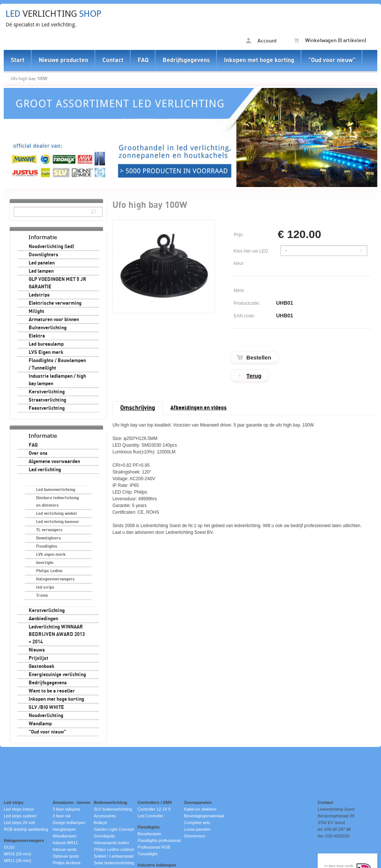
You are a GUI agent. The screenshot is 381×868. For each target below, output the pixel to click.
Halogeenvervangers (55, 579)
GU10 (9, 847)
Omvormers (194, 836)
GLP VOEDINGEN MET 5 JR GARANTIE (57, 283)
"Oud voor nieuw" (332, 60)
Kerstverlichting (47, 392)
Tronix (42, 595)
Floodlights (47, 546)
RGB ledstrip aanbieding (26, 829)
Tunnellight (148, 854)
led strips (45, 587)
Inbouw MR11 (65, 843)
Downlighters (44, 255)
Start (18, 60)
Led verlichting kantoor (58, 522)
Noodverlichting (46, 716)
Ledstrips (39, 295)
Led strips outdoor (20, 816)
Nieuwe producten (63, 60)
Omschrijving (138, 408)
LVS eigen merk (51, 555)
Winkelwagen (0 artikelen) (330, 41)
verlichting (53, 14)
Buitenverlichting (48, 328)
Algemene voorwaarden (54, 462)
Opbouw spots (66, 856)
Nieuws (37, 650)
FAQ (143, 60)
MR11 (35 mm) (17, 861)
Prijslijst (39, 658)
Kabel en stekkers (200, 809)
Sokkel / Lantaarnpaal (113, 856)
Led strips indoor (19, 809)
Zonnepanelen (198, 802)
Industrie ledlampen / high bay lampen (57, 380)
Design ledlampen (69, 823)
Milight (36, 311)
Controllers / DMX (155, 802)
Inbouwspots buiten (111, 843)
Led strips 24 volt (19, 823)
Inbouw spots (65, 849)
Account (261, 41)
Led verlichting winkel (57, 514)
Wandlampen (65, 836)
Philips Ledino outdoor (114, 849)
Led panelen (42, 263)
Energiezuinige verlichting (57, 675)
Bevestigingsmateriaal (204, 816)
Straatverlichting (47, 400)
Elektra (37, 336)
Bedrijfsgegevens (186, 60)
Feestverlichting (47, 408)
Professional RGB (154, 847)
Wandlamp (40, 724)
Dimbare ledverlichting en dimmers (57, 502)
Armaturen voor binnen (54, 320)
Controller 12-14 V (154, 809)
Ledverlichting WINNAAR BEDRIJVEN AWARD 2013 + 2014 (57, 634)
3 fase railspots (67, 809)
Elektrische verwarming (55, 303)
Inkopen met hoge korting (259, 60)
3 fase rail (62, 816)
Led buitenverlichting (56, 490)
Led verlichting (45, 470)
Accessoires (105, 816)
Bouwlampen (150, 834)
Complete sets (197, 823)
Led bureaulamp (46, 344)
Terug (254, 376)
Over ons (38, 453)
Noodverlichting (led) (51, 247)
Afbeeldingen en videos (198, 408)
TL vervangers (49, 530)
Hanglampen (64, 829)
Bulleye (100, 823)
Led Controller (151, 816)
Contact (113, 60)
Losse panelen (197, 829)
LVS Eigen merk (46, 352)
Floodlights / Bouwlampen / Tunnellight (57, 364)
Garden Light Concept (114, 829)
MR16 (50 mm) (17, 854)
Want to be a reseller (52, 691)
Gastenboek (41, 666)
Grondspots (104, 836)
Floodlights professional (159, 840)
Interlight (45, 563)
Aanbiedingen (43, 619)
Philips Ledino (49, 571)
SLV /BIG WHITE (46, 707)
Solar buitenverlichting (114, 863)
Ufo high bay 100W (29, 79)
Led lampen (41, 271)
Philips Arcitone (67, 863)
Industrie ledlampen (157, 865)
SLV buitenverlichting (113, 809)
